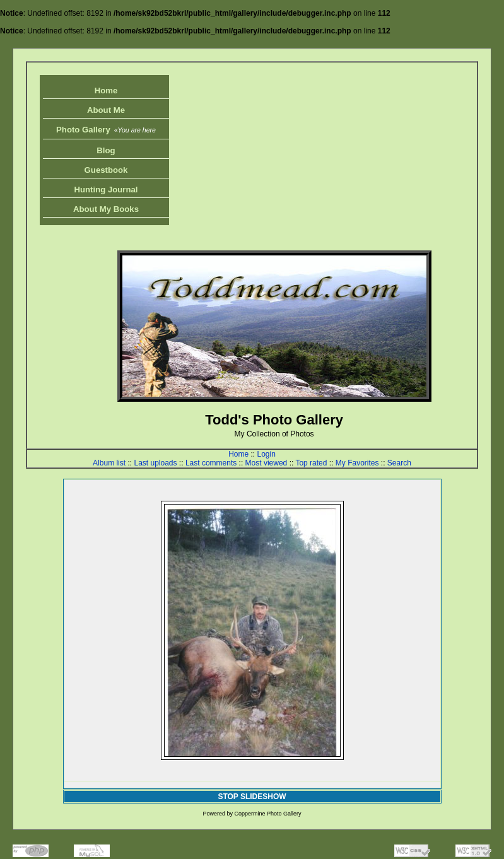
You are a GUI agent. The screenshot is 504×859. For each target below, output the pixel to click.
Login (266, 454)
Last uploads (155, 463)
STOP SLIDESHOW (252, 797)
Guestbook (106, 170)
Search (399, 463)
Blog (106, 150)
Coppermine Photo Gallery (267, 814)
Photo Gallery (106, 130)
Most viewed (267, 463)
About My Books (106, 209)
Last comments (211, 463)
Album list (109, 463)
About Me (106, 110)
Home (106, 91)
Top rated (311, 463)
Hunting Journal (106, 190)
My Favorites (357, 463)
